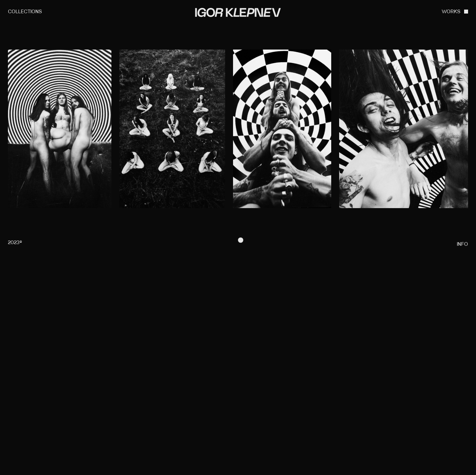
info (462, 245)
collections (25, 12)
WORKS (451, 12)
